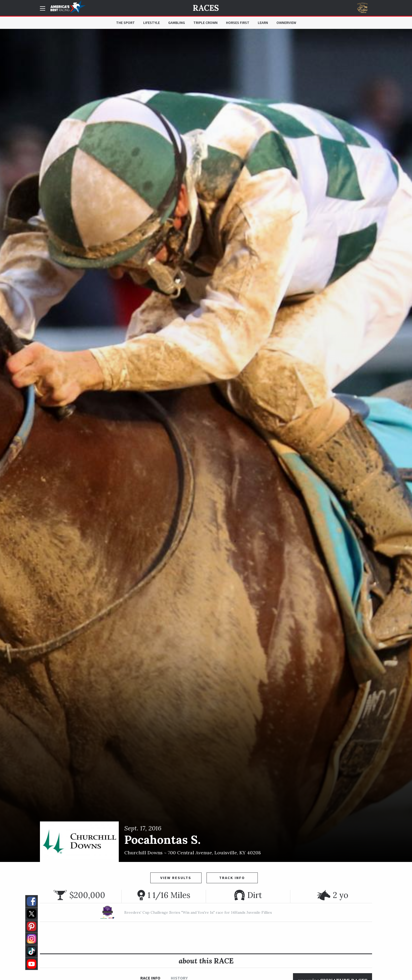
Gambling (177, 23)
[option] (206, 445)
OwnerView (286, 23)
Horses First (238, 23)
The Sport (125, 23)
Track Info (232, 878)
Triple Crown (205, 23)
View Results (176, 878)
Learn (263, 23)
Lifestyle (151, 23)
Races (206, 8)
